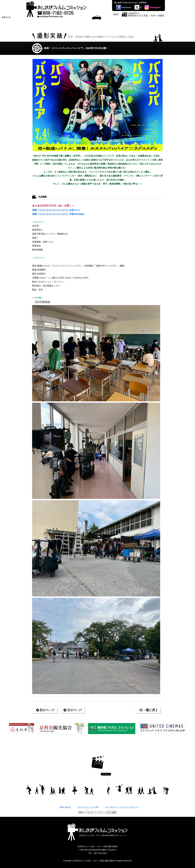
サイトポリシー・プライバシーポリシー (122, 807)
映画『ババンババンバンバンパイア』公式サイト (56, 210)
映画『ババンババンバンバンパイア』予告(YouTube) (58, 214)
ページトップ (97, 762)
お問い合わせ (65, 807)
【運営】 (116, 14)
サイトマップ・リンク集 (88, 807)
